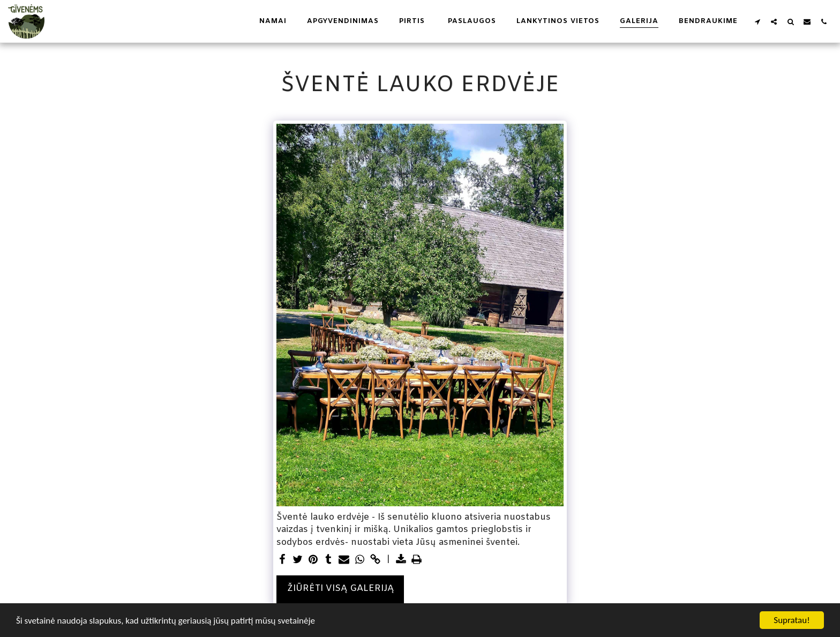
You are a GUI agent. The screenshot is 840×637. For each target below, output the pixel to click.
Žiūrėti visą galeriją (340, 589)
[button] (757, 21)
